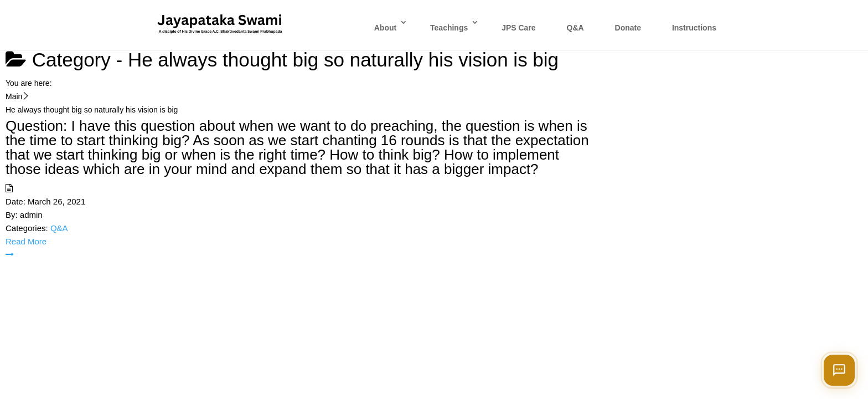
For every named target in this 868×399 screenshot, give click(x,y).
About (385, 28)
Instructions (694, 28)
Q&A (575, 28)
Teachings (449, 28)
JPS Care (518, 28)
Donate (628, 28)
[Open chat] (839, 370)
